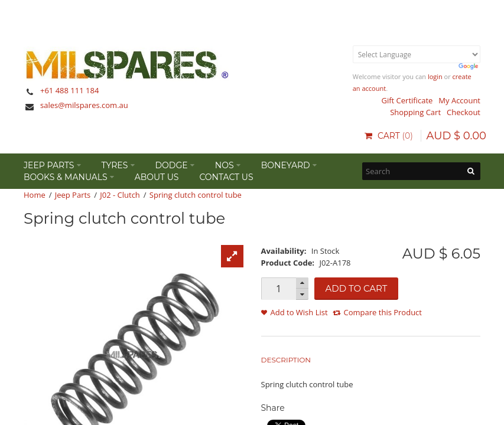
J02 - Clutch (120, 195)
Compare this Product (383, 312)
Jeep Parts (73, 195)
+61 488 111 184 (69, 90)
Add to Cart (357, 288)
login (435, 76)
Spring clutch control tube (196, 195)
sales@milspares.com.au (84, 105)
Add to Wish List (299, 312)
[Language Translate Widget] (417, 54)
